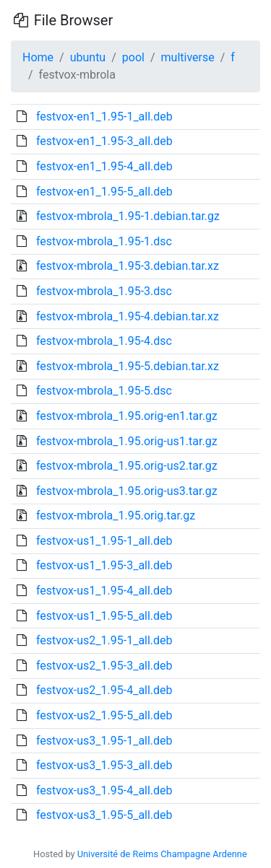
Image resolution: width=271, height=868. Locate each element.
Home (38, 57)
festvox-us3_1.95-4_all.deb (104, 790)
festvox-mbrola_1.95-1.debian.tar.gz (128, 216)
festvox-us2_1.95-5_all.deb (104, 715)
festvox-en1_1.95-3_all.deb (104, 141)
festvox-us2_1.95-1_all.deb (104, 640)
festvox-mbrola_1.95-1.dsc (104, 241)
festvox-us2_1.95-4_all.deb (104, 690)
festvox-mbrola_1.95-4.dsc (104, 341)
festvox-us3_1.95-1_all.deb (104, 741)
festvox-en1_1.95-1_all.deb (104, 117)
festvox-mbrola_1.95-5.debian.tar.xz (128, 366)
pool (133, 57)
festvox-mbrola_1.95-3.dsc (104, 291)
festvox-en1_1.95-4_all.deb (104, 166)
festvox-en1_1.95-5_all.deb (104, 192)
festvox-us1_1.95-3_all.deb (104, 565)
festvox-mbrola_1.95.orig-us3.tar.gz (127, 491)
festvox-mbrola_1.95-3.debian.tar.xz (128, 266)
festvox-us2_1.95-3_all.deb (104, 666)
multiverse (188, 57)
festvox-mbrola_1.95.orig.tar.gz (116, 516)
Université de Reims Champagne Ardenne (162, 854)
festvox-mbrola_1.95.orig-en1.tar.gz (127, 416)
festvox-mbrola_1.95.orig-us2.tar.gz (127, 466)
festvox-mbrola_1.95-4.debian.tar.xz (128, 316)
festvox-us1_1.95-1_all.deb (104, 541)
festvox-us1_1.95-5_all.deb (104, 616)
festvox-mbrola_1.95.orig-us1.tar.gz (127, 441)
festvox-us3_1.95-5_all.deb (104, 815)
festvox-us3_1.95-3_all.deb (104, 765)
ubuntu (88, 57)
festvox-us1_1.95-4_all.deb (104, 591)
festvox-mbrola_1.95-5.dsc (104, 391)
